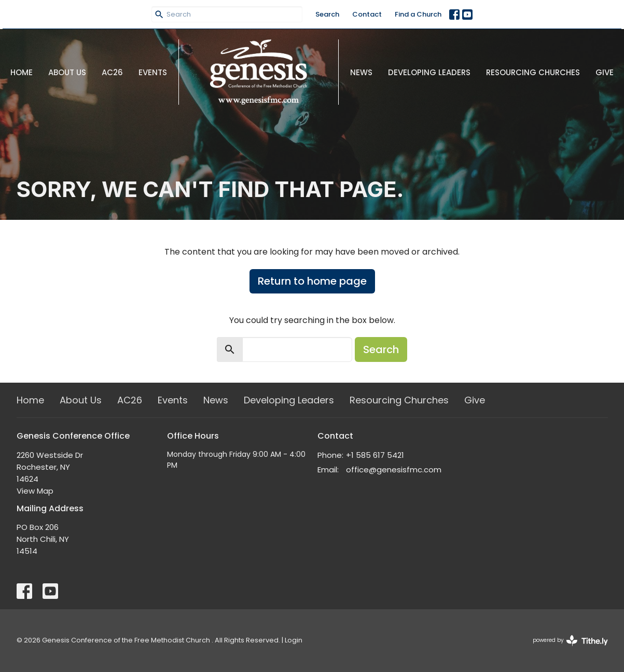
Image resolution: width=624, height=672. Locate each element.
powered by (570, 641)
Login (294, 640)
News (361, 72)
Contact (367, 14)
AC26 (112, 72)
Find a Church (418, 14)
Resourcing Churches (533, 72)
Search (327, 14)
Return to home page (312, 281)
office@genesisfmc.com (394, 470)
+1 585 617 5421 (375, 455)
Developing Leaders (429, 72)
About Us (67, 72)
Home (22, 72)
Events (153, 72)
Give (605, 72)
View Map (35, 491)
